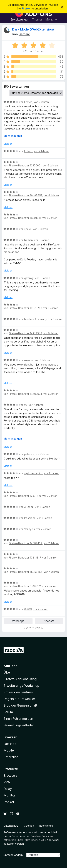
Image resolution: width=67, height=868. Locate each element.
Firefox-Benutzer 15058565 (26, 572)
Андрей (29, 507)
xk (26, 405)
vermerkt (33, 832)
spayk (28, 229)
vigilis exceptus (33, 473)
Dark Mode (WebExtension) (33, 29)
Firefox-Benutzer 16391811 (25, 218)
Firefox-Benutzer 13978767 (25, 308)
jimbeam (29, 454)
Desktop (10, 744)
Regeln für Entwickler (19, 699)
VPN (7, 782)
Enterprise (11, 757)
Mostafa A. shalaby (36, 319)
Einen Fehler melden (18, 719)
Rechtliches (46, 826)
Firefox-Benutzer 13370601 (25, 165)
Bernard (24, 34)
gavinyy (29, 278)
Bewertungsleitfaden (19, 725)
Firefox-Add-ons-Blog (20, 679)
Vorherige (18, 621)
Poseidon (30, 518)
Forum (8, 712)
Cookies (29, 826)
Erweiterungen (20, 19)
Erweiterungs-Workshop (21, 686)
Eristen (28, 102)
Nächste (49, 621)
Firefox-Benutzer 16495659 (26, 195)
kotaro (28, 151)
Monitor (9, 795)
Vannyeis (30, 529)
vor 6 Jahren (50, 165)
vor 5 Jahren (41, 102)
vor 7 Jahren (36, 405)
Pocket (9, 802)
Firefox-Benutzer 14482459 (25, 543)
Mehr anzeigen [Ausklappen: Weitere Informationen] (13, 136)
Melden (8, 144)
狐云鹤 (28, 609)
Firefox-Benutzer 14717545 (25, 333)
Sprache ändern (13, 855)
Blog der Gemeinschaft (20, 705)
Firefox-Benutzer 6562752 (25, 586)
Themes (37, 19)
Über (7, 672)
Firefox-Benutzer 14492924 (25, 394)
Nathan (28, 240)
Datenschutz (11, 826)
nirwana (29, 360)
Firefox (26, 8)
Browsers (11, 776)
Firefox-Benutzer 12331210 (25, 496)
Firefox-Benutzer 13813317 (25, 558)
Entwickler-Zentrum (18, 692)
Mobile (9, 750)
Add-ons (10, 666)
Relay (8, 789)
